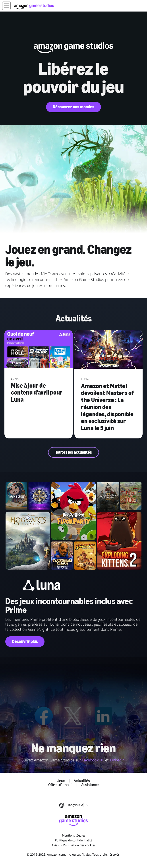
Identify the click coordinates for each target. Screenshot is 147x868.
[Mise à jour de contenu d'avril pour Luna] (39, 349)
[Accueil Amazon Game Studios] (34, 7)
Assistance (90, 785)
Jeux (61, 781)
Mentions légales (74, 835)
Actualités (82, 781)
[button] (6, 6)
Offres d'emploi (60, 785)
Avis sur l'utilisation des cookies (73, 845)
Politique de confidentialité (74, 840)
